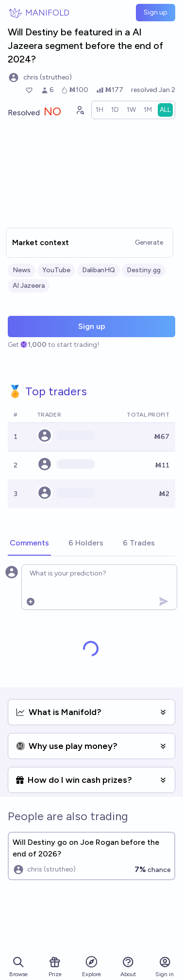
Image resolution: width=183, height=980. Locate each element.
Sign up (156, 12)
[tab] (29, 544)
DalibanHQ (99, 270)
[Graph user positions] (80, 110)
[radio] (100, 110)
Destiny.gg (144, 270)
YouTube (56, 270)
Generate (149, 242)
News (22, 270)
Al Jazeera (29, 286)
